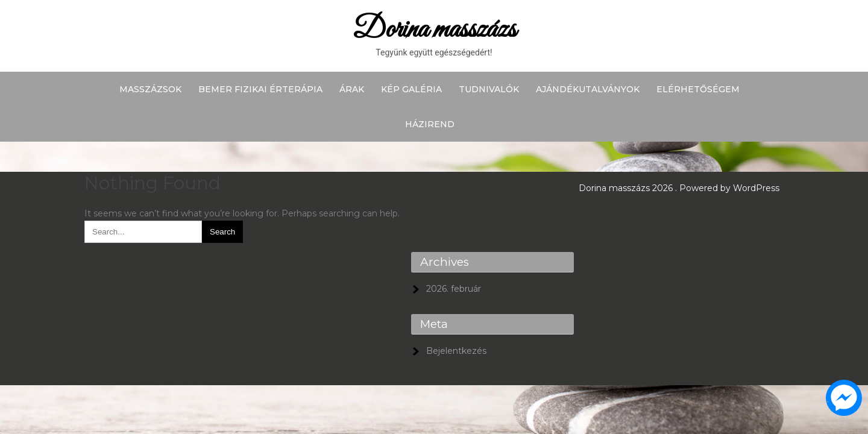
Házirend (430, 124)
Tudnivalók (489, 89)
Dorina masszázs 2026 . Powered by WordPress (679, 188)
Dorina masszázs (434, 30)
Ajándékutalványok (588, 89)
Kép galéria (411, 89)
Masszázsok (150, 89)
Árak (352, 89)
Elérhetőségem (698, 89)
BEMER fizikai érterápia (260, 89)
